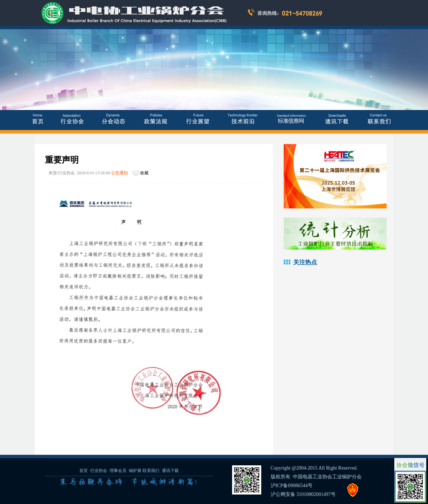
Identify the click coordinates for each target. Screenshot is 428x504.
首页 (84, 471)
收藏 (144, 173)
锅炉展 (135, 471)
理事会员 (118, 471)
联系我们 (151, 471)
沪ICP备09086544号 (292, 486)
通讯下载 (170, 471)
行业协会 (99, 471)
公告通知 (119, 173)
